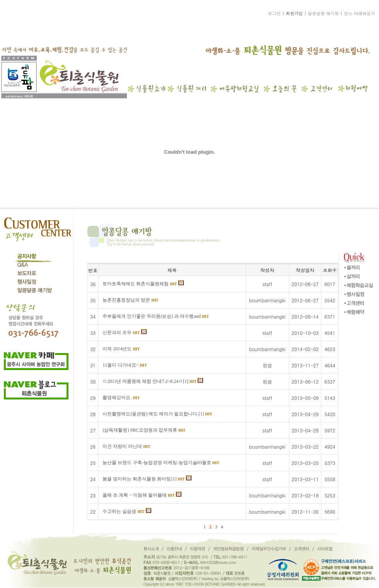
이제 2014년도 (121, 349)
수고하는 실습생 (127, 511)
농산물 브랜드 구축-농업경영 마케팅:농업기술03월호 (161, 463)
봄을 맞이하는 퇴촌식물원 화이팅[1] (147, 479)
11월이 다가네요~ (125, 365)
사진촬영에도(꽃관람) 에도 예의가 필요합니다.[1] (157, 414)
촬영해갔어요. (121, 398)
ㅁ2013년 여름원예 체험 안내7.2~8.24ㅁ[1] (153, 381)
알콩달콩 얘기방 (324, 13)
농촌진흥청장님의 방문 (130, 300)
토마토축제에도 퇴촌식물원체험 (143, 284)
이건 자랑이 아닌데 (126, 446)
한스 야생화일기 (359, 13)
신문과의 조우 (124, 333)
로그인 (274, 13)
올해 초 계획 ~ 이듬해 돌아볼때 (142, 495)
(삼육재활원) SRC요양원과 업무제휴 (144, 430)
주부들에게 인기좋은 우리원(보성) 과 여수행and (156, 316)
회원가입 (294, 13)
